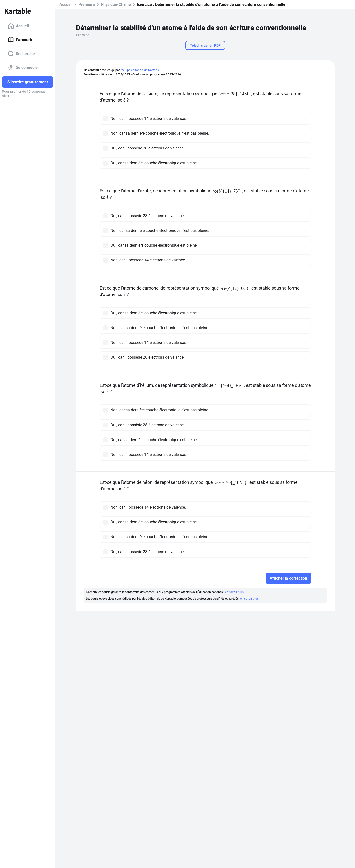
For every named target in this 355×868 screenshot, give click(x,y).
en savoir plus (234, 592)
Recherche (21, 54)
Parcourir (20, 40)
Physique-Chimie (116, 5)
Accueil (18, 26)
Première (87, 5)
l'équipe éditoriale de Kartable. (140, 70)
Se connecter (24, 68)
